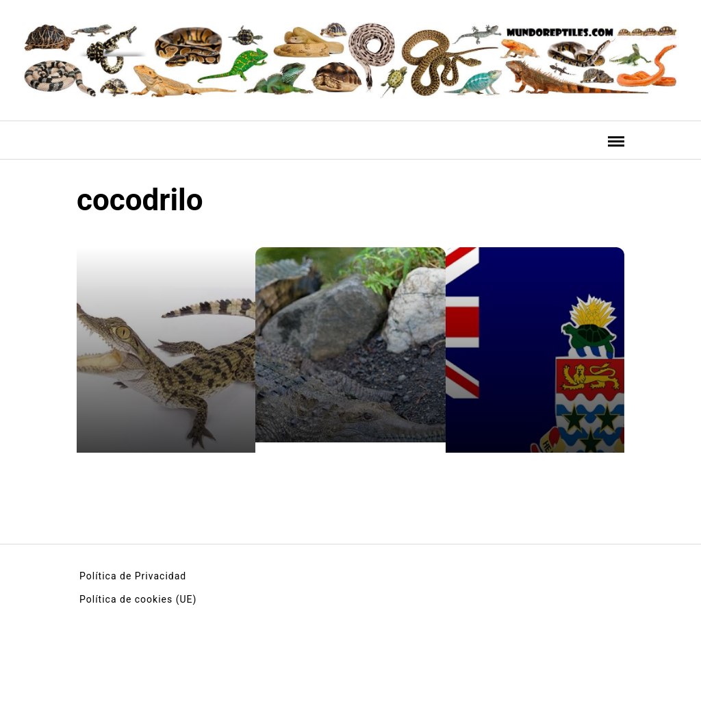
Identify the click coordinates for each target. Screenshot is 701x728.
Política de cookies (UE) (138, 599)
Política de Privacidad (133, 576)
